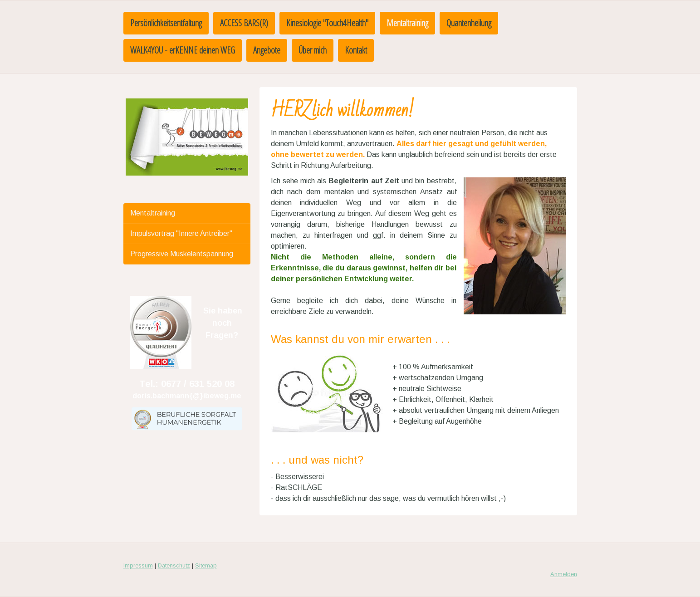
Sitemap (206, 565)
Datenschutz (174, 565)
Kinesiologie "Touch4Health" (327, 23)
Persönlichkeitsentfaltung (166, 23)
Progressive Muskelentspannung (182, 254)
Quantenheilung (469, 23)
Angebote (267, 50)
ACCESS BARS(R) (244, 23)
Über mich (313, 50)
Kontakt (356, 50)
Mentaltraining (407, 23)
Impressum (138, 565)
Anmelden (564, 574)
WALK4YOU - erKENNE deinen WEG (183, 50)
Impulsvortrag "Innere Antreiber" (181, 233)
